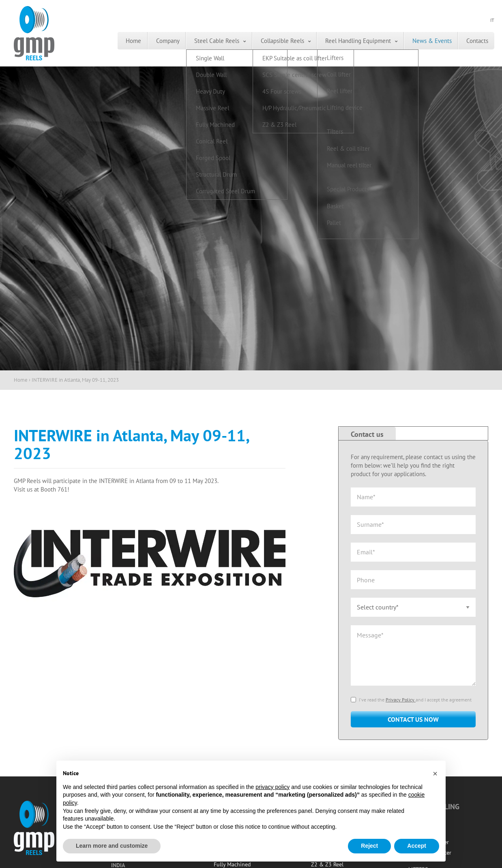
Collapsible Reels (265, 41)
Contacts (474, 41)
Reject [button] (369, 846)
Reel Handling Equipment (345, 41)
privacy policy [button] (272, 787)
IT (492, 20)
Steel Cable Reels (195, 41)
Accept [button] (417, 846)
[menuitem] (102, 41)
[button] (435, 774)
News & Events (424, 41)
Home (102, 41)
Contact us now (413, 719)
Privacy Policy (401, 700)
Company (141, 41)
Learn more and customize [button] (112, 846)
